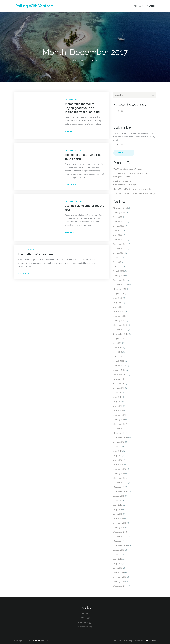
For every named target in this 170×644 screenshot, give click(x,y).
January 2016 (119, 527)
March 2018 (119, 410)
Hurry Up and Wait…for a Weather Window (133, 189)
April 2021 (118, 266)
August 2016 (119, 496)
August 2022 (119, 226)
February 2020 (120, 316)
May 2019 (118, 352)
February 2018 (120, 415)
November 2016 (120, 482)
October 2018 (119, 383)
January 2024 (119, 212)
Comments (85, 622)
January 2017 (119, 473)
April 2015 (118, 568)
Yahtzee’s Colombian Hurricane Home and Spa (134, 193)
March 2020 (119, 311)
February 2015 (120, 577)
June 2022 (118, 230)
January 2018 (119, 419)
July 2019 (117, 343)
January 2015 (119, 581)
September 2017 (121, 437)
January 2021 (119, 275)
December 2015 (120, 532)
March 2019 (119, 361)
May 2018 (118, 401)
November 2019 (120, 329)
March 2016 (119, 518)
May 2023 (118, 217)
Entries (85, 618)
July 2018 (117, 392)
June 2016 (118, 505)
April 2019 (118, 356)
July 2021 (117, 257)
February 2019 (120, 365)
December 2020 (121, 280)
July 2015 (117, 554)
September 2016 (121, 491)
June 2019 (118, 347)
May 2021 (118, 262)
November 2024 (121, 208)
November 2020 (121, 284)
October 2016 (119, 487)
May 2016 (118, 509)
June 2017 (118, 451)
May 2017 (117, 455)
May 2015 (117, 563)
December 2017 (120, 424)
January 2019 (119, 370)
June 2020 (118, 298)
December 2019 (120, 325)
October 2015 (119, 541)
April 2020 (118, 307)
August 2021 (119, 253)
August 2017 (119, 442)
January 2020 (119, 320)
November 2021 (120, 248)
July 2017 (117, 446)
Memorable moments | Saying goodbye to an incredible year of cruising (82, 108)
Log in (85, 613)
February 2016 (120, 523)
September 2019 (121, 334)
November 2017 (120, 428)
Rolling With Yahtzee (34, 6)
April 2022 (118, 235)
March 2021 (119, 271)
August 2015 (119, 550)
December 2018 (120, 374)
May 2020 (118, 302)
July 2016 (117, 500)
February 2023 (120, 221)
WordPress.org (85, 627)
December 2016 (120, 478)
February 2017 (120, 469)
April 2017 (118, 460)
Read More (71, 131)
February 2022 (120, 239)
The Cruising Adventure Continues (129, 169)
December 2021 (120, 244)
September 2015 (121, 545)
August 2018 (119, 388)
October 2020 (120, 289)
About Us (138, 6)
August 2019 (119, 338)
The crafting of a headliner (36, 254)
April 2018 (118, 406)
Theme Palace (150, 641)
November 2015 (120, 536)
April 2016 (118, 514)
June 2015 (118, 559)
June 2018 (118, 397)
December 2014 (120, 586)
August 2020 (119, 293)
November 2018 (120, 379)
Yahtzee (151, 6)
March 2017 (119, 464)
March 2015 (119, 572)
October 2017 (119, 433)
